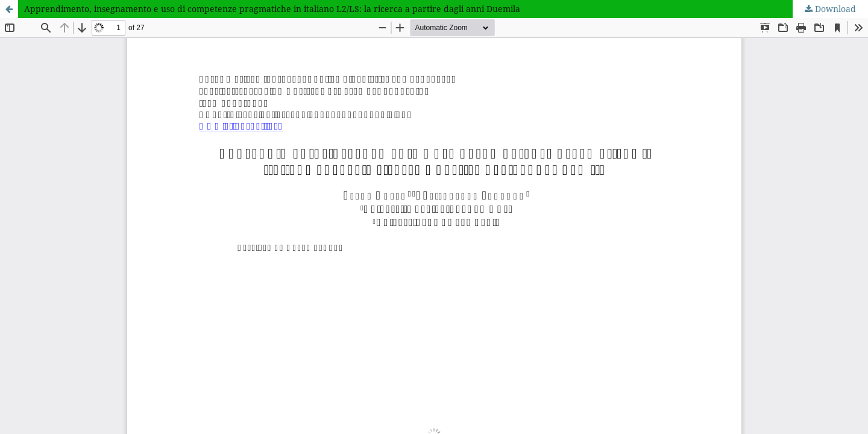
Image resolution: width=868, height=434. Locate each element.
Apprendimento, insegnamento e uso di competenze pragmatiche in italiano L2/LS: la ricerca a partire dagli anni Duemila (272, 9)
